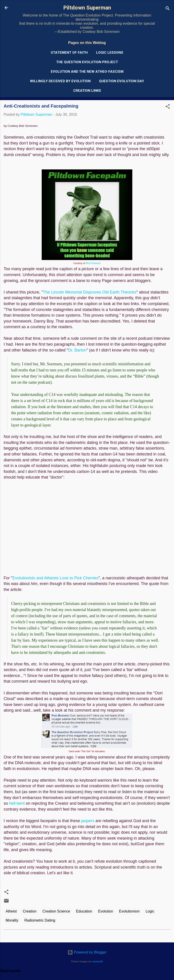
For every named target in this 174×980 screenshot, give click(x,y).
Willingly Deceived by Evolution (60, 81)
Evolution (106, 911)
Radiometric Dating (40, 920)
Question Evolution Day (122, 81)
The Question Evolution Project (87, 62)
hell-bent (17, 803)
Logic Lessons (110, 53)
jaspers (88, 821)
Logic (150, 911)
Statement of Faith (69, 53)
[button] (168, 107)
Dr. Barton (77, 350)
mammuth (97, 961)
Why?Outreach (93, 263)
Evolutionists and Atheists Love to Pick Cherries (55, 578)
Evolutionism (129, 911)
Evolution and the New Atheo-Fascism (87, 72)
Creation (29, 911)
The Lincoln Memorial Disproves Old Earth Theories (90, 292)
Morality (12, 920)
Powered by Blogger (87, 952)
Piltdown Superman (87, 8)
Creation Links (87, 91)
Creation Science (56, 911)
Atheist (11, 911)
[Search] (168, 9)
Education (84, 911)
